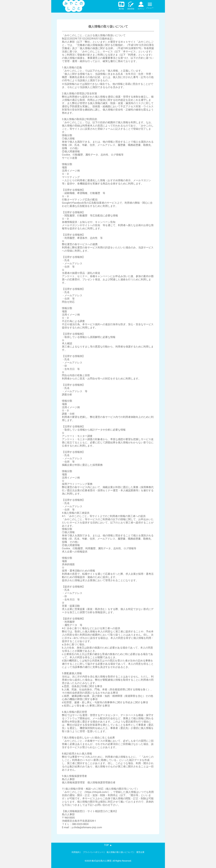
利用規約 (76, 852)
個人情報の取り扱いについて (120, 852)
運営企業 (140, 852)
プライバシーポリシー (93, 852)
